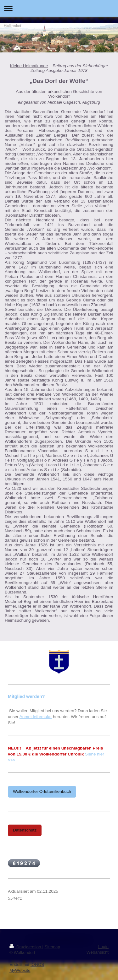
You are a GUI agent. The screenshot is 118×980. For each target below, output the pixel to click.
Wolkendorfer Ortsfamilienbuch (42, 791)
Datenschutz (25, 830)
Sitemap (53, 947)
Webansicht (98, 952)
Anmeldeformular (36, 717)
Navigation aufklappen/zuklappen (59, 8)
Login (103, 947)
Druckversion (26, 947)
